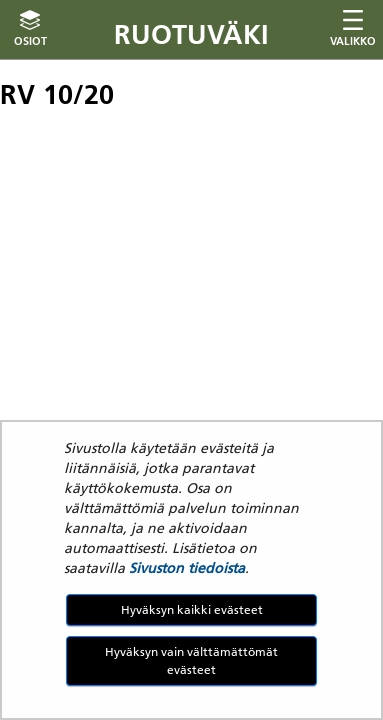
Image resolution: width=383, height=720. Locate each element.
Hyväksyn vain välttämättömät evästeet (191, 660)
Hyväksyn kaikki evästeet (192, 609)
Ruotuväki (191, 34)
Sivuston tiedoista (187, 568)
